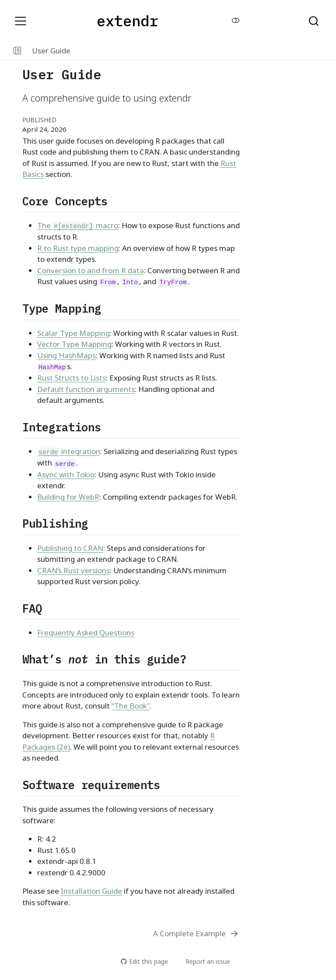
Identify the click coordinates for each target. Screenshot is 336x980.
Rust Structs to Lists (72, 378)
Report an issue (204, 961)
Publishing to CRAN (70, 548)
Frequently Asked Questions (86, 633)
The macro (78, 226)
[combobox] (314, 21)
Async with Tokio (66, 475)
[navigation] (204, 51)
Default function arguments (86, 390)
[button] (17, 51)
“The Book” (131, 706)
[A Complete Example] (196, 934)
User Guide (51, 51)
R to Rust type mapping (78, 249)
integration (69, 452)
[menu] (21, 21)
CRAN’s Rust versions (73, 571)
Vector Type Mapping (74, 344)
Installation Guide (91, 891)
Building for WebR (68, 497)
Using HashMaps (66, 356)
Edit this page (144, 961)
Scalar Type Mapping (73, 333)
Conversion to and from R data (91, 271)
